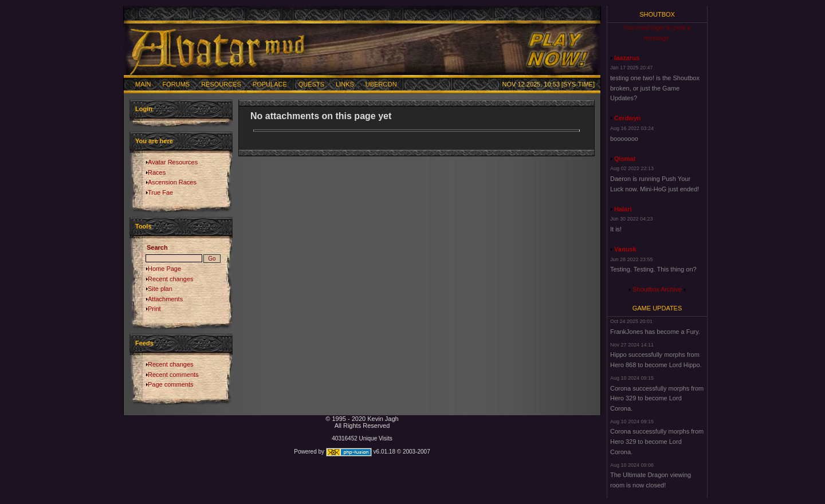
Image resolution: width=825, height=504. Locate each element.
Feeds (144, 343)
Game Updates (657, 308)
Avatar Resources (173, 162)
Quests (311, 84)
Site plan (160, 289)
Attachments (165, 299)
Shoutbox (657, 14)
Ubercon (381, 84)
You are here (154, 141)
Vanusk (625, 249)
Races (157, 172)
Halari (623, 209)
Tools (144, 226)
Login (144, 109)
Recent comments (173, 375)
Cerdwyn (627, 118)
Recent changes (171, 279)
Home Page (164, 269)
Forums (176, 84)
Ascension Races (172, 182)
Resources (221, 84)
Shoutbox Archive (657, 289)
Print (154, 309)
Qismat (625, 159)
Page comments (170, 384)
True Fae (160, 192)
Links (345, 84)
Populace (270, 84)
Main (143, 84)
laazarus (627, 58)
